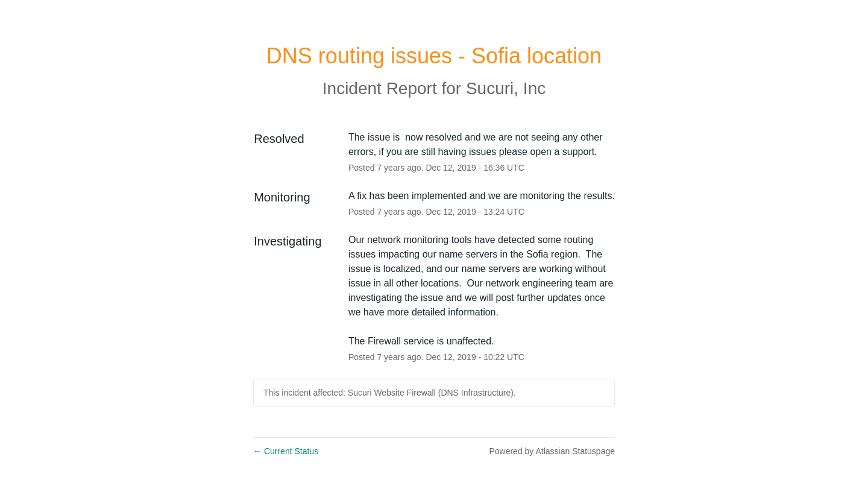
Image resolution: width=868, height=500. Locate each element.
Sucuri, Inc (506, 88)
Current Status (286, 451)
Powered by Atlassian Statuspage (552, 451)
